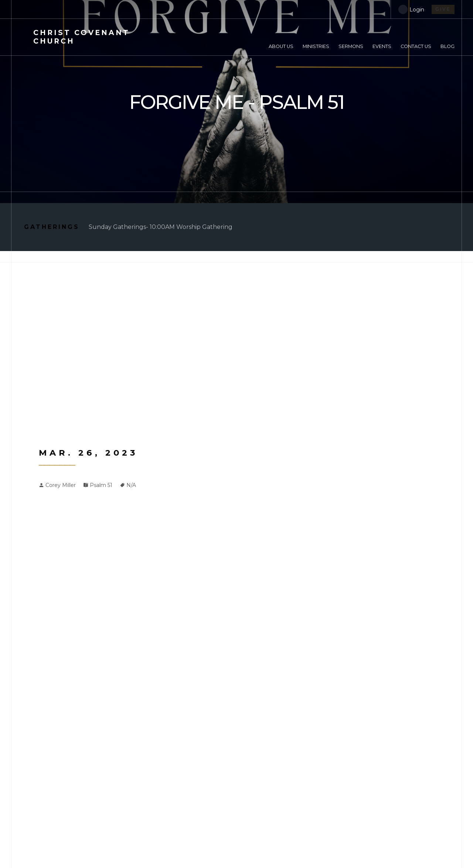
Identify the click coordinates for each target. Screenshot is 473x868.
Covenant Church (81, 37)
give (443, 9)
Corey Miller (61, 485)
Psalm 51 (101, 485)
